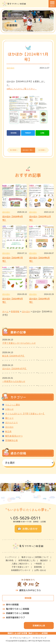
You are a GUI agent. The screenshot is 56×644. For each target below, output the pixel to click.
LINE (42, 133)
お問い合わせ (30, 529)
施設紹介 (44, 560)
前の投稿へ (14, 150)
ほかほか (11, 68)
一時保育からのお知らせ (14, 381)
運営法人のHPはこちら (30, 590)
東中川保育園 (12, 605)
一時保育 (38, 564)
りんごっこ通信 (13, 405)
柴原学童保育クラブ (15, 618)
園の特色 (10, 560)
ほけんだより (11, 423)
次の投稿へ (42, 150)
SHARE (14, 133)
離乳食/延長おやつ (14, 436)
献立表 (8, 431)
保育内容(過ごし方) (27, 560)
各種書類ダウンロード (21, 570)
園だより (9, 418)
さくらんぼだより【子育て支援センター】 (25, 414)
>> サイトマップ (39, 638)
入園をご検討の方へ (20, 564)
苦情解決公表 (11, 440)
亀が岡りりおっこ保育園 (17, 609)
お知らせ (9, 409)
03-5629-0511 (27, 518)
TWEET (28, 133)
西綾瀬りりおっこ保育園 (17, 613)
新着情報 (38, 567)
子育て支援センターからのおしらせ (19, 343)
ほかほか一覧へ (28, 150)
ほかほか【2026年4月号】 (15, 369)
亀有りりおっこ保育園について (35, 557)
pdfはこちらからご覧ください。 (22, 89)
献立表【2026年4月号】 (14, 356)
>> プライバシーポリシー (20, 638)
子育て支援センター (20, 567)
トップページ (11, 557)
